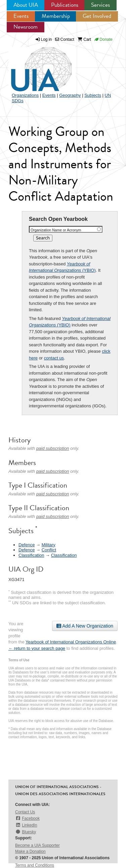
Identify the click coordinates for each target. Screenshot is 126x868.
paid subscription (53, 448)
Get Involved (97, 16)
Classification (31, 555)
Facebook (27, 818)
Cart (84, 39)
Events (21, 16)
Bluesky (26, 832)
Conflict (49, 550)
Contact (65, 39)
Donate (103, 39)
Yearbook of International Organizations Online (71, 642)
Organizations (25, 95)
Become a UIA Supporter (37, 845)
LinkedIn (26, 825)
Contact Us (25, 812)
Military (49, 545)
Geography (70, 95)
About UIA (26, 5)
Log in (47, 39)
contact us (54, 358)
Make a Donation (30, 851)
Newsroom (26, 27)
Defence (27, 545)
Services (100, 5)
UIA (34, 65)
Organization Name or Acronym (56, 230)
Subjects (93, 95)
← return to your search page (37, 648)
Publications (65, 5)
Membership (56, 16)
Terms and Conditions (35, 865)
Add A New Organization (85, 626)
